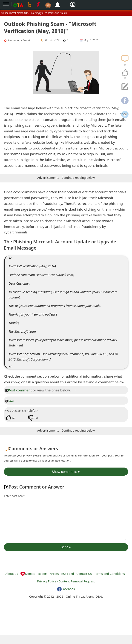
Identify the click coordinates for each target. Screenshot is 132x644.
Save (10, 401)
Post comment (19, 390)
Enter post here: (14, 496)
